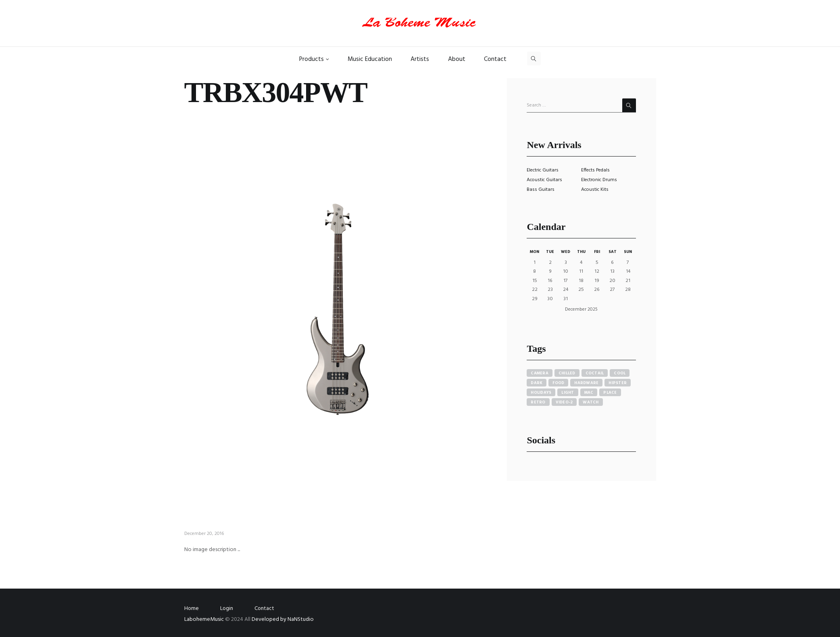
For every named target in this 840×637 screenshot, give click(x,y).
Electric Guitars (543, 170)
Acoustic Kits (595, 190)
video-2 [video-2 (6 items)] (564, 402)
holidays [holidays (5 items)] (541, 393)
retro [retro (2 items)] (538, 402)
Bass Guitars (541, 190)
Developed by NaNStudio (283, 619)
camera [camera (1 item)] (540, 373)
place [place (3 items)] (610, 393)
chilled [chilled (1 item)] (567, 373)
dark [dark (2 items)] (537, 383)
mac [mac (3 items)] (589, 393)
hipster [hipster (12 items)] (618, 383)
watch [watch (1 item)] (591, 402)
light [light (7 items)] (568, 393)
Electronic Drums (599, 180)
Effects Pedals (595, 170)
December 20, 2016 (204, 534)
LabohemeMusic (205, 619)
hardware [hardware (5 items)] (586, 383)
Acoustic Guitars (544, 180)
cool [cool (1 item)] (620, 373)
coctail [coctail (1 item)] (595, 373)
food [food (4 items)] (558, 383)
